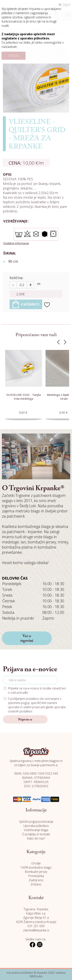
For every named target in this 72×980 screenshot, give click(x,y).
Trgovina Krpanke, (36, 909)
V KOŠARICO (26, 304)
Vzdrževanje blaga (36, 830)
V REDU (14, 56)
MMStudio (36, 976)
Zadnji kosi (36, 880)
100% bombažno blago (36, 867)
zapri (65, 4)
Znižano (36, 884)
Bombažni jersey (36, 872)
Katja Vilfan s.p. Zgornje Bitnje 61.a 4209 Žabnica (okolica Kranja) (36, 918)
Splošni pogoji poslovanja (36, 822)
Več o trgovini (27, 639)
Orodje (36, 863)
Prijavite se (25, 720)
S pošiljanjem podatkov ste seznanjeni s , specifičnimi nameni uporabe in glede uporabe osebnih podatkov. (37, 705)
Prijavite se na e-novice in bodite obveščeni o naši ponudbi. (37, 690)
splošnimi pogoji (19, 703)
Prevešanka (36, 876)
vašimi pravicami (34, 707)
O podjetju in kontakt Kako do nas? (36, 836)
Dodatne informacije (16, 243)
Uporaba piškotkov (36, 826)
